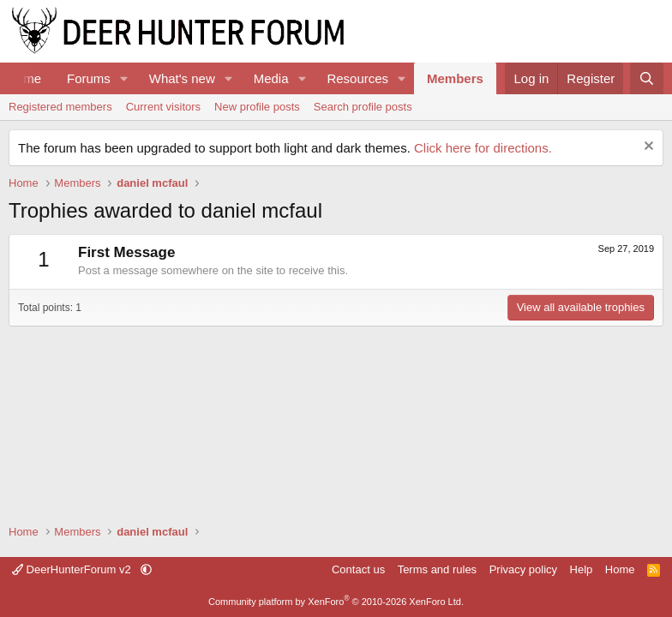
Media (271, 78)
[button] (124, 78)
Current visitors (163, 107)
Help (582, 569)
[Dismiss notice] (647, 148)
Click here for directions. (483, 148)
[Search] (647, 78)
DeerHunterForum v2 (73, 569)
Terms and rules (437, 569)
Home (620, 569)
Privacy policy (523, 569)
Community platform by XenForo (336, 602)
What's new (182, 78)
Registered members (60, 107)
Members (455, 78)
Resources (357, 78)
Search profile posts (363, 107)
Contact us (358, 569)
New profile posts (257, 107)
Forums (89, 78)
